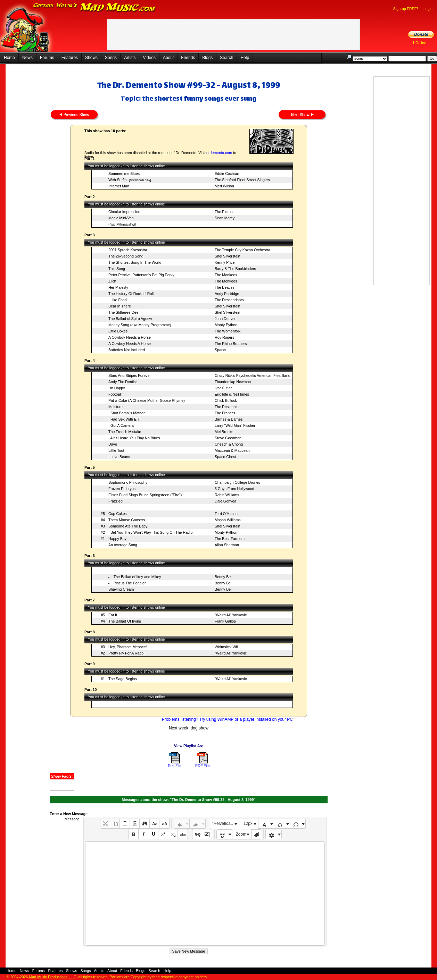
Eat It (113, 615)
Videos (149, 58)
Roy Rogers (224, 337)
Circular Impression (124, 212)
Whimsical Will (227, 647)
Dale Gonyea (225, 501)
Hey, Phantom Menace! (128, 647)
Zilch (112, 281)
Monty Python (226, 325)
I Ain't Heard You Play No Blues (134, 438)
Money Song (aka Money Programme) (140, 325)
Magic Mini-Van (121, 218)
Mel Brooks (224, 432)
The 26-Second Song (126, 256)
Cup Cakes (118, 514)
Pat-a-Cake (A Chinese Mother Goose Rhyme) (147, 400)
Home (9, 58)
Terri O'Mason (226, 514)
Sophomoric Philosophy (128, 482)
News (27, 58)
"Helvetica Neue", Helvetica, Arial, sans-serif (225, 823)
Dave (113, 444)
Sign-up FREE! (406, 9)
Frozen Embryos (122, 489)
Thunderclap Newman (233, 382)
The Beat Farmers (230, 539)
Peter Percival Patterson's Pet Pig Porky (141, 275)
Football (115, 394)
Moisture (116, 407)
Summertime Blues (124, 174)
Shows (91, 58)
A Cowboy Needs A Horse (130, 344)
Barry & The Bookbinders (235, 269)
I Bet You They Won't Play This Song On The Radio (150, 532)
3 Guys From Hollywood (234, 489)
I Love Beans (119, 457)
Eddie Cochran (227, 174)
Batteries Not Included (127, 350)
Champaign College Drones (237, 482)
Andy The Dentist (123, 382)
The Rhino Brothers (231, 344)
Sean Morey (225, 218)
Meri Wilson (224, 186)
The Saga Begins (123, 679)
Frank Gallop (225, 621)
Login (428, 9)
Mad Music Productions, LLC (52, 977)
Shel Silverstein (227, 256)
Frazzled (116, 501)
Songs (111, 58)
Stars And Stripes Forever (130, 375)
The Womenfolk (228, 331)
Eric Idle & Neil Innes (232, 394)
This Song (117, 269)
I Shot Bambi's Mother (127, 413)
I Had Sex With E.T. (124, 419)
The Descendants (229, 300)
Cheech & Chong (229, 444)
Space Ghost (225, 457)
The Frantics (225, 413)
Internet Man (119, 186)
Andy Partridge (227, 294)
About (168, 58)
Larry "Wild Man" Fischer (235, 425)
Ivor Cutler (223, 388)
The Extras (224, 212)
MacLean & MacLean (232, 450)
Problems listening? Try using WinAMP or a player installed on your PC (227, 719)
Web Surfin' (118, 180)
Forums (47, 58)
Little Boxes (118, 331)
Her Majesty (118, 287)
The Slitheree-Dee (123, 312)
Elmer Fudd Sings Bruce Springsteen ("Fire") (145, 495)
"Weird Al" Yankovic (231, 615)
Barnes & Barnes (229, 419)
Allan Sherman (227, 545)
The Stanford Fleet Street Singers (242, 180)
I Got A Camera (121, 425)
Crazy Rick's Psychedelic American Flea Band (253, 375)
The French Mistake (125, 432)
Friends (188, 58)
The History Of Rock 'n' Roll (131, 294)
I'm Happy (117, 388)
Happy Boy (117, 539)
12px (248, 823)
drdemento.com (219, 153)
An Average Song (123, 545)
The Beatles (225, 287)
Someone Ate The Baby (128, 526)
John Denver (225, 319)
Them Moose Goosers (127, 520)
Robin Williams (227, 495)
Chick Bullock (226, 400)
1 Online (419, 43)
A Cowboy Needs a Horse (130, 337)
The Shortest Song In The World (135, 262)
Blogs (207, 58)
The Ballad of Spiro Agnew (130, 319)
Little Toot (116, 450)
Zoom (241, 834)
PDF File (202, 766)
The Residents (227, 407)
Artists (130, 58)
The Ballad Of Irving (125, 621)
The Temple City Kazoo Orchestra (242, 250)
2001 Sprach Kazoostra (128, 250)
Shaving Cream (121, 589)
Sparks (220, 350)
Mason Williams (228, 520)
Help (245, 58)
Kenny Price (225, 262)
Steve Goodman (228, 438)
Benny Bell (224, 577)
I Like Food (118, 300)
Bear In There (120, 306)
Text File (174, 766)
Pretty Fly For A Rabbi (126, 653)
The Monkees (226, 275)
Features (70, 58)
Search (226, 58)
